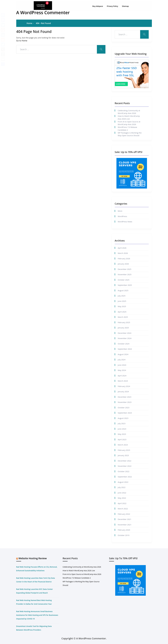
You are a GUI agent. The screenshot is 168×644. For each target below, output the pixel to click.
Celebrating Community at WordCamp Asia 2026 (129, 112)
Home (29, 23)
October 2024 (124, 344)
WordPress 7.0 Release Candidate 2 (127, 129)
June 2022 (122, 493)
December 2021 (125, 519)
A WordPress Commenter (43, 13)
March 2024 (123, 381)
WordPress (122, 216)
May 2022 (122, 498)
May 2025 (122, 306)
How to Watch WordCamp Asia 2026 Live (129, 117)
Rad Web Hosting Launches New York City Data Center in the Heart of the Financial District (36, 580)
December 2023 (125, 397)
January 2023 (123, 455)
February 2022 (124, 514)
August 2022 (123, 482)
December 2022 (125, 461)
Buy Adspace (98, 5)
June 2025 (122, 301)
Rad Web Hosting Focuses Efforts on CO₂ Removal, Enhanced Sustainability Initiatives (37, 569)
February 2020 (124, 530)
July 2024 (122, 360)
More (120, 211)
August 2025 (123, 290)
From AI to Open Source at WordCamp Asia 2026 (129, 123)
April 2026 (122, 248)
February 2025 (124, 322)
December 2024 (125, 333)
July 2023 (122, 423)
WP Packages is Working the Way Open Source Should (130, 134)
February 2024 (124, 386)
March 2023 (123, 445)
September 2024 (125, 349)
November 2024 (125, 338)
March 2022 (123, 509)
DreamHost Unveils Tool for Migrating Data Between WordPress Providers (34, 628)
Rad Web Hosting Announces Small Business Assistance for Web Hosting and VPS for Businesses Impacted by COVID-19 (37, 615)
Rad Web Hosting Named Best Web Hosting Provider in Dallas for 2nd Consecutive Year (34, 602)
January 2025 (123, 328)
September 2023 (125, 413)
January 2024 (123, 391)
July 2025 (122, 296)
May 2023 (122, 434)
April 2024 (122, 376)
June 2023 (122, 429)
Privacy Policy (113, 5)
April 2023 (122, 439)
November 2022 (125, 466)
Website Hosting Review (33, 558)
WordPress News (125, 222)
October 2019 (124, 535)
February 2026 (124, 259)
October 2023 (124, 408)
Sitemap (125, 5)
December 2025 (125, 269)
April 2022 (122, 503)
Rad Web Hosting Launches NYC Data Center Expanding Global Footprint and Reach (35, 591)
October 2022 (124, 471)
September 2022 (125, 477)
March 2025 (123, 317)
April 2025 (122, 312)
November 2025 (125, 274)
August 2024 (123, 354)
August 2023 (123, 418)
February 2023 (124, 450)
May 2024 (122, 370)
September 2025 (125, 285)
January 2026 (123, 264)
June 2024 (122, 365)
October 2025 (124, 280)
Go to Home (22, 41)
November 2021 (125, 525)
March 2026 (123, 253)
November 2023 (125, 402)
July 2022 (122, 487)
